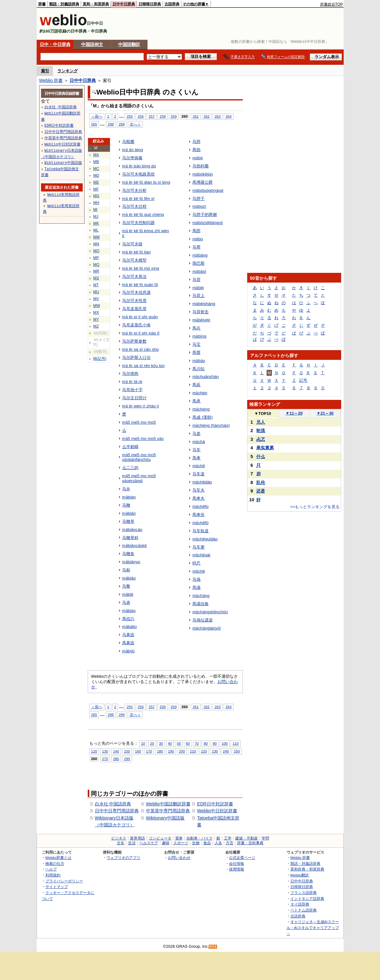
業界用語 (138, 838)
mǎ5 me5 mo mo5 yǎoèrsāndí (139, 478)
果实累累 (265, 448)
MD (96, 176)
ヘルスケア (149, 843)
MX (96, 313)
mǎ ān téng (133, 150)
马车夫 (198, 490)
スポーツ (181, 843)
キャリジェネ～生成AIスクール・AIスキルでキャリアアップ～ (313, 927)
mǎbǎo (199, 361)
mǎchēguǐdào (205, 539)
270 (105, 759)
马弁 (126, 489)
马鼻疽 (128, 635)
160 (138, 751)
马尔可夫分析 (134, 190)
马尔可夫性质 (134, 301)
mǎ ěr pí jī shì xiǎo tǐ (141, 333)
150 (127, 751)
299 (122, 124)
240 (226, 751)
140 (116, 751)
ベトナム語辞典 (304, 910)
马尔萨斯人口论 (136, 357)
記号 (303, 380)
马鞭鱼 (128, 554)
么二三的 (130, 468)
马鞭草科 (130, 538)
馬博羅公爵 (203, 182)
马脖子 (198, 199)
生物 (196, 843)
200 (182, 751)
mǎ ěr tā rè (132, 382)
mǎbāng (200, 255)
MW (97, 306)
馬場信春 (200, 604)
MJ (96, 217)
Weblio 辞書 (51, 80)
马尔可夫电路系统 (138, 174)
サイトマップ (57, 887)
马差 (196, 434)
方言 (230, 843)
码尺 (196, 563)
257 (151, 116)
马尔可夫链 (132, 244)
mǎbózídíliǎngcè (208, 223)
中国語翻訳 (129, 44)
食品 (207, 843)
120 (94, 751)
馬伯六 (128, 619)
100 (224, 743)
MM (96, 237)
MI (96, 210)
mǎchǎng (201, 596)
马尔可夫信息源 (136, 292)
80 (206, 743)
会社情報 (237, 863)
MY (96, 319)
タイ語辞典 (300, 904)
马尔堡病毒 (132, 158)
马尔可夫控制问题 (138, 223)
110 (235, 743)
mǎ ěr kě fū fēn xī (138, 199)
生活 (132, 843)
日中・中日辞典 (55, 44)
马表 (126, 602)
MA (96, 155)
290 (127, 759)
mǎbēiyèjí (201, 320)
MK (96, 223)
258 (162, 116)
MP (96, 258)
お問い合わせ (179, 857)
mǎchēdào (202, 482)
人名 (218, 843)
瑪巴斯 (198, 263)
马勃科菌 (200, 166)
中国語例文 (92, 44)
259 (174, 116)
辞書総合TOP (332, 4)
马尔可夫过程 (134, 206)
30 (161, 743)
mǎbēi (198, 288)
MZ (96, 326)
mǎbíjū (128, 651)
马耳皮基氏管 (134, 309)
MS (96, 278)
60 (188, 743)
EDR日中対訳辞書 (215, 804)
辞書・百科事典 (250, 843)
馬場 (196, 587)
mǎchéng (201, 409)
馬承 (196, 401)
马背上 (198, 296)
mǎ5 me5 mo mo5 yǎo (143, 439)
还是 (261, 491)
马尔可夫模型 (134, 260)
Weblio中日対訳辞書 (217, 811)
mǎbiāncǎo (132, 530)
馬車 (196, 458)
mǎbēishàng (204, 304)
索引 (45, 71)
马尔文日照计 (134, 398)
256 (141, 116)
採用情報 (237, 869)
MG (96, 196)
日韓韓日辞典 (150, 4)
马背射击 (200, 312)
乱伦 (261, 482)
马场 (196, 579)
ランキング (68, 71)
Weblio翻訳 (300, 875)
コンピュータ (160, 838)
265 (94, 124)
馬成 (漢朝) (203, 417)
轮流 (261, 431)
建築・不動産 (247, 838)
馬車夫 (198, 498)
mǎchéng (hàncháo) (211, 425)
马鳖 (126, 586)
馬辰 (196, 385)
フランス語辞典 (304, 893)
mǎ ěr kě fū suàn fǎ (140, 285)
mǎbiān (129, 513)
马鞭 (126, 505)
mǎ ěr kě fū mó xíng (141, 268)
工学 (228, 838)
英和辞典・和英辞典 (307, 869)
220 (204, 751)
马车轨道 (200, 531)
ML (96, 230)
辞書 (42, 4)
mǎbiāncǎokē (135, 546)
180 (160, 751)
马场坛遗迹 (203, 620)
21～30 (325, 413)
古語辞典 (172, 4)
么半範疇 (130, 447)
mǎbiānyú (131, 562)
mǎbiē (128, 594)
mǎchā (199, 442)
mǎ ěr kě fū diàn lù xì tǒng (146, 182)
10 (143, 743)
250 (237, 751)
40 (170, 743)
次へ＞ (135, 124)
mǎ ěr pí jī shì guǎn (140, 317)
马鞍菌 (128, 142)
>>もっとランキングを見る (315, 507)
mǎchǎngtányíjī (206, 628)
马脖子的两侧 (205, 214)
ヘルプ (51, 869)
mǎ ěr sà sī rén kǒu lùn (143, 366)
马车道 (198, 474)
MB (96, 162)
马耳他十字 (132, 390)
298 (111, 124)
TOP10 (263, 413)
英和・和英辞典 (96, 4)
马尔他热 (130, 373)
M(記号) (100, 359)
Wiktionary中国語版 (165, 818)
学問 (265, 838)
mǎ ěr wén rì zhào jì (141, 406)
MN (96, 244)
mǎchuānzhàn (206, 377)
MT (96, 285)
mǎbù (198, 239)
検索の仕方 (55, 863)
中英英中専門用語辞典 (168, 811)
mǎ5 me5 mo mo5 (139, 422)
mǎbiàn (129, 497)
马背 (196, 280)
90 (215, 743)
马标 (126, 570)
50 (179, 743)
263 (218, 116)
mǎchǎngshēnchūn (210, 612)
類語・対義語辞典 (64, 4)
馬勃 (196, 150)
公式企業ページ (242, 857)
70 (197, 743)
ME (96, 182)
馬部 (196, 231)
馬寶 (196, 352)
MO (96, 251)
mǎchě (199, 571)
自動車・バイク (200, 838)
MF (96, 189)
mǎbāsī (199, 271)
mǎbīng (199, 336)
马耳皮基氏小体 (136, 325)
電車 (179, 838)
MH (96, 203)
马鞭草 (128, 521)
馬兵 (196, 328)
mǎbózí (199, 206)
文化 (121, 843)
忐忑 (261, 439)
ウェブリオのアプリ (123, 857)
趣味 (166, 843)
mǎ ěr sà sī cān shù (141, 349)
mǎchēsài (201, 555)
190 (171, 751)
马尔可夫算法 (134, 276)
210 (193, 751)
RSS (213, 947)
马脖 (196, 142)
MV (96, 299)
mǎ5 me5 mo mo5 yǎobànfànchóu (139, 457)
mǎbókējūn (203, 174)
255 (130, 116)
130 (105, 751)
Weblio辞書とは (58, 857)
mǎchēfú (200, 506)
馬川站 (198, 369)
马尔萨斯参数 (134, 341)
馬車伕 (198, 515)
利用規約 (53, 875)
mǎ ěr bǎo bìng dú (139, 166)
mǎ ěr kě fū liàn (137, 252)
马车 (196, 450)
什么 (261, 457)
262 (207, 116)
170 (149, 751)
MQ (96, 265)
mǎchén (200, 393)
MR (96, 271)
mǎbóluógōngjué (208, 190)
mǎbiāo (129, 578)
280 (116, 759)
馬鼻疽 (128, 643)
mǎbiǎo (129, 611)
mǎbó (198, 158)
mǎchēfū (200, 523)
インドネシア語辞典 (307, 898)
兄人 (261, 422)
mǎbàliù (130, 627)
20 (152, 743)
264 (229, 116)
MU (96, 292)
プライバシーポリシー (64, 881)
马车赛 (198, 547)
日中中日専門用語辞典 (117, 811)
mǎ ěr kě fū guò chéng (143, 214)
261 (196, 116)
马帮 (196, 247)
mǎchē (199, 466)
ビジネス (119, 838)
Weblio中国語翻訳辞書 (168, 804)
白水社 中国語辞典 (113, 804)
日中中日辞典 (124, 4)
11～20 (294, 413)
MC (96, 169)
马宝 (196, 344)
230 (215, 751)
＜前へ (97, 116)
